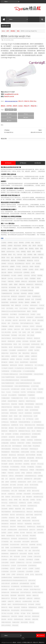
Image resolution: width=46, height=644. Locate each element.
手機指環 (32, 463)
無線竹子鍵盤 (29, 508)
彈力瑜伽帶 (4, 457)
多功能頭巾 (4, 430)
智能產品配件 (22, 484)
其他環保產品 (28, 406)
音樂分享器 (14, 610)
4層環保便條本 (34, 299)
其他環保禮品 (37, 406)
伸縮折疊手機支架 (12, 394)
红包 (33, 293)
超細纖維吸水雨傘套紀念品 (20, 571)
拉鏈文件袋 (12, 472)
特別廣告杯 (12, 511)
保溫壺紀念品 (12, 403)
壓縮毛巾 (39, 424)
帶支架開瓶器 (36, 439)
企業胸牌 (4, 394)
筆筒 (11, 535)
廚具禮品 (33, 445)
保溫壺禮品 (4, 403)
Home (3, 31)
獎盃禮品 (22, 511)
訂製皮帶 (12, 556)
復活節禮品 (27, 457)
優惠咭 (29, 305)
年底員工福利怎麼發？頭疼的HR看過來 (12, 182)
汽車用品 (9, 499)
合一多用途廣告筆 (36, 415)
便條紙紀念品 (30, 278)
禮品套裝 (37, 260)
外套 (3, 427)
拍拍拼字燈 (20, 472)
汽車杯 (3, 499)
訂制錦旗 (30, 550)
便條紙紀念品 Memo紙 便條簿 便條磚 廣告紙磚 (13, 305)
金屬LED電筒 (22, 592)
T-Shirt (18, 245)
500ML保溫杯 (37, 377)
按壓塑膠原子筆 (28, 472)
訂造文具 (12, 562)
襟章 (11, 550)
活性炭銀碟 (4, 502)
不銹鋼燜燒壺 (31, 388)
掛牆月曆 (28, 323)
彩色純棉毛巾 (22, 290)
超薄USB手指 (32, 574)
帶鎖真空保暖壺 (15, 445)
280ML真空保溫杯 (38, 368)
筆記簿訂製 (40, 275)
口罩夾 (37, 412)
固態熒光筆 (4, 424)
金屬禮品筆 (34, 350)
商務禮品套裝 (40, 418)
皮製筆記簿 (40, 523)
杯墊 (3, 490)
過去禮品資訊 (38, 156)
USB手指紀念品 (31, 385)
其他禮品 (33, 308)
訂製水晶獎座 (5, 556)
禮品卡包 (19, 529)
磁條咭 (39, 335)
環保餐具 (4, 257)
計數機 (3, 568)
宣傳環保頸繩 (38, 433)
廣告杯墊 (15, 451)
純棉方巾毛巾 (24, 538)
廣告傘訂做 (30, 254)
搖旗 (3, 475)
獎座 (17, 511)
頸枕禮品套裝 (36, 610)
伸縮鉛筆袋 (14, 397)
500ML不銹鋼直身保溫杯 (8, 377)
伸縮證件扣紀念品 (31, 394)
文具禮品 (15, 242)
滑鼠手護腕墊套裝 (6, 505)
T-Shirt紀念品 (16, 385)
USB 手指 (23, 385)
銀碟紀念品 (19, 353)
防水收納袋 (31, 598)
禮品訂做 (40, 239)
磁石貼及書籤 (32, 275)
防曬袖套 (11, 356)
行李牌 (37, 281)
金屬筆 (11, 278)
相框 (35, 526)
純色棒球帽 (32, 538)
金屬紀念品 (18, 595)
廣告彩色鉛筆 (21, 448)
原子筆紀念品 (30, 412)
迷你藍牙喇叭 (5, 296)
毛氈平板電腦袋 (6, 329)
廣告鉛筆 (27, 454)
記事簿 (13, 568)
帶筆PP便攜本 (25, 442)
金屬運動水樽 (5, 353)
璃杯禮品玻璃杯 (27, 514)
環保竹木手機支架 (6, 332)
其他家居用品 (5, 308)
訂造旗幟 (19, 562)
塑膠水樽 (22, 311)
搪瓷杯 (7, 475)
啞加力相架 (4, 421)
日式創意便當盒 (6, 484)
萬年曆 (11, 341)
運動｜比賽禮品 (6, 350)
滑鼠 (24, 502)
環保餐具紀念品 (31, 520)
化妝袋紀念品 (17, 412)
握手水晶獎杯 (35, 323)
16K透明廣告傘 (5, 365)
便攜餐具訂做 (40, 302)
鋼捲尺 (9, 598)
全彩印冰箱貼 (5, 406)
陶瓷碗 (11, 601)
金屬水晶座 (30, 592)
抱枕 (3, 472)
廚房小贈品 (40, 445)
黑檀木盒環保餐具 (6, 619)
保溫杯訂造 (20, 403)
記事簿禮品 (27, 266)
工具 (3, 314)
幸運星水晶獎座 (25, 445)
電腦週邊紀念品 (6, 610)
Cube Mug (10, 272)
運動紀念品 (34, 347)
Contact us (41, 629)
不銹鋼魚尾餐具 (6, 391)
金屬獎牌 (4, 595)
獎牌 (41, 242)
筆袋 (20, 338)
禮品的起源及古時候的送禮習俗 (10, 196)
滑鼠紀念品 (30, 505)
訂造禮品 (4, 236)
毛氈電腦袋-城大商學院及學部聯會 (11, 210)
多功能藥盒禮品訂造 (25, 427)
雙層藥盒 (41, 601)
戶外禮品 (18, 260)
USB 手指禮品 (10, 302)
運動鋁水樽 (12, 284)
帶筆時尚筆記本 (34, 442)
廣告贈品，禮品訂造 (7, 454)
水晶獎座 (21, 242)
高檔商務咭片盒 (29, 359)
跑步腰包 (37, 344)
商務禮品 (23, 245)
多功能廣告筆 (30, 311)
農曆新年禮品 (5, 347)
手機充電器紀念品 (13, 463)
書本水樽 (4, 487)
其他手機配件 (13, 308)
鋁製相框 (4, 598)
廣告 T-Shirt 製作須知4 (8, 217)
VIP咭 (16, 302)
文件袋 (29, 290)
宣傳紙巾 (20, 269)
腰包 (30, 544)
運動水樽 (4, 272)
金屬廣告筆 (14, 350)
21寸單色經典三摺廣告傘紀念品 (10, 368)
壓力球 (33, 424)
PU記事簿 (41, 383)
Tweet (5, 114)
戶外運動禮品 (31, 460)
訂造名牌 (13, 559)
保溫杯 (37, 242)
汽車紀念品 (16, 499)
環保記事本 (13, 520)
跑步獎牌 (33, 577)
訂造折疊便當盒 (32, 559)
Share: (3, 385)
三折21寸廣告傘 (23, 302)
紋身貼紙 (28, 293)
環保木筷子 (20, 517)
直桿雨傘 (16, 526)
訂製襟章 (32, 341)
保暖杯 (23, 400)
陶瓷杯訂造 (4, 601)
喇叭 (17, 311)
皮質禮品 (4, 526)
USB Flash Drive (11, 245)
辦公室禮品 (18, 251)
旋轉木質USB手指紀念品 (30, 481)
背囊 (33, 281)
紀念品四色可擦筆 (15, 538)
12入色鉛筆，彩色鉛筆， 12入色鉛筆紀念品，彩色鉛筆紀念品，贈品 (19, 362)
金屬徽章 (12, 260)
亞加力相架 (16, 287)
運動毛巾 (4, 263)
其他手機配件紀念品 (24, 308)
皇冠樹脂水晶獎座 (12, 523)
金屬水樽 (21, 350)
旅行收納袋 (20, 478)
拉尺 (7, 472)
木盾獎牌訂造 (11, 487)
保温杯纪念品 (29, 400)
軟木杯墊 (36, 580)
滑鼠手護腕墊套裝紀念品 (19, 505)
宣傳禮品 (10, 236)
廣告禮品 (21, 236)
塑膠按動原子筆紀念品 (24, 424)
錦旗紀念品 (34, 353)
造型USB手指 (35, 251)
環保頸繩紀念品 (21, 520)
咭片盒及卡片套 (6, 290)
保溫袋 (27, 403)
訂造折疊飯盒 (5, 562)
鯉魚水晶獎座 (24, 616)
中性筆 (26, 391)
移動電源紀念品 (6, 532)
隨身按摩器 (17, 601)
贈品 (18, 31)
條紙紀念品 (4, 493)
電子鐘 (29, 607)
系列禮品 (38, 257)
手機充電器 (11, 275)
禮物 (26, 242)
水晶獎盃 (4, 293)
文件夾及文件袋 (18, 266)
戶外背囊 (23, 460)
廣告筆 (34, 239)
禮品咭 (15, 338)
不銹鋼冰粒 (32, 302)
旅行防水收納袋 (34, 478)
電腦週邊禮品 (5, 359)
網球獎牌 (4, 544)
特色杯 (15, 293)
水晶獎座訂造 (22, 496)
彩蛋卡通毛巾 (19, 457)
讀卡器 (32, 568)
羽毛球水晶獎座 (12, 544)
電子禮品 (17, 607)
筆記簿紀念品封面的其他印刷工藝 (11, 161)
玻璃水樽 (34, 511)
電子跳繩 (23, 607)
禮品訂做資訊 (17, 239)
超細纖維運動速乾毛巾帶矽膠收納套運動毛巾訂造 (14, 574)
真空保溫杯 (25, 335)
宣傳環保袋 (30, 433)
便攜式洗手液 (39, 397)
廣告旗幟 (39, 448)
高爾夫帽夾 (28, 613)
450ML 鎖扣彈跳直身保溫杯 (28, 374)
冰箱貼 (38, 308)
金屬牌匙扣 (37, 592)
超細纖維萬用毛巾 (22, 344)
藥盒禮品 (31, 547)
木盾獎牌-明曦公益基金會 (8, 168)
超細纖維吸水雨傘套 (7, 571)
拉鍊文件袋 (17, 323)
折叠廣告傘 (29, 466)
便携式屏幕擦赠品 (29, 397)
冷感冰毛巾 (41, 248)
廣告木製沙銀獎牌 (6, 451)
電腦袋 (16, 278)
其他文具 (21, 406)
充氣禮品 (34, 305)
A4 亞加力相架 (35, 380)
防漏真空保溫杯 (6, 299)
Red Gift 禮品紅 (27, 641)
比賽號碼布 (38, 326)
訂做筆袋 (24, 550)
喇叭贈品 (11, 421)
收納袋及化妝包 (22, 475)
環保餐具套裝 (11, 335)
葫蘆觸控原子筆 (14, 547)
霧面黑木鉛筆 (13, 359)
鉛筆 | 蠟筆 (36, 595)
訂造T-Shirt (29, 556)
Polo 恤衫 (14, 269)
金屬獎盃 (27, 350)
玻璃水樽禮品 (5, 514)
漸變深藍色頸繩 (38, 505)
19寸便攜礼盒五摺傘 (16, 365)
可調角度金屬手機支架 (24, 415)
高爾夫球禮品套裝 (6, 616)
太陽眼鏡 (27, 430)
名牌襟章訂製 (15, 418)
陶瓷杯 (3, 245)
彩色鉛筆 (11, 457)
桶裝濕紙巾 (29, 490)
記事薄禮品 (4, 284)
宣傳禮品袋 (13, 436)
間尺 (38, 296)
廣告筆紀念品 (39, 451)
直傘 (19, 281)
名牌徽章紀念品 (6, 418)
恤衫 (12, 251)
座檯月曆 (15, 314)
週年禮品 (21, 296)
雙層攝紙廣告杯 (33, 601)
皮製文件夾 (32, 523)
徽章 (9, 317)
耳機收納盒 (20, 544)
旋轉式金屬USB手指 (7, 481)
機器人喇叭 (26, 493)
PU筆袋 (35, 383)
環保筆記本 (30, 332)
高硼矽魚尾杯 (16, 616)
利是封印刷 (4, 281)
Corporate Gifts (6, 383)
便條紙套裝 (16, 400)
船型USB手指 (36, 544)
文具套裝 (40, 475)
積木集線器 (14, 532)
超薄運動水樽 (15, 577)
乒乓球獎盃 (32, 391)
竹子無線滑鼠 (5, 535)
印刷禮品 (4, 311)
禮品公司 (27, 106)
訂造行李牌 (13, 565)
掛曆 (22, 323)
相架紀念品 (29, 526)
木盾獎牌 (25, 263)
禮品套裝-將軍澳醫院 (7, 224)
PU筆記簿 (42, 299)
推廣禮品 (4, 239)
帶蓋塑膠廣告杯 (6, 445)
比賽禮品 (33, 493)
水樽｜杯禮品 (22, 329)
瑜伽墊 (19, 514)
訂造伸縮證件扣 (37, 556)
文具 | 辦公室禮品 (6, 326)
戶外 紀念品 (40, 457)
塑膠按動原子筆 (13, 424)
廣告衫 (10, 248)
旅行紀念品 (18, 263)
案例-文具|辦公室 (16, 490)
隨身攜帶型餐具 (24, 356)
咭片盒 (21, 418)
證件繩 (27, 568)
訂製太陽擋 (21, 553)
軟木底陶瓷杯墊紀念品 (27, 580)
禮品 (30, 239)
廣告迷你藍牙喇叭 (18, 454)
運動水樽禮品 (26, 347)
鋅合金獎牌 (27, 353)
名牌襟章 (37, 287)
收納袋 (42, 323)
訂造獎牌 (31, 562)
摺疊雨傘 (10, 266)
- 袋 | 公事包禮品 (39, 359)
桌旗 (24, 490)
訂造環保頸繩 (5, 565)
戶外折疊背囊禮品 (15, 460)
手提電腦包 (38, 460)
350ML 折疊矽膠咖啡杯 (22, 371)
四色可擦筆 (30, 421)
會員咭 (24, 326)
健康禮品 (31, 287)
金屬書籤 (33, 296)
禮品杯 (29, 245)
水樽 (8, 31)
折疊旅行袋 (4, 469)
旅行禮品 (15, 326)
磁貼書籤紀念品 (11, 529)
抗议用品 (17, 466)
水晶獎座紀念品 (36, 290)
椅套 (20, 493)
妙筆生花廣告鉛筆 (6, 433)
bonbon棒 (4, 388)
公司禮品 (28, 236)
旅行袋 (27, 478)
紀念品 (21, 106)
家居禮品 (30, 248)
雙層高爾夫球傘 (6, 604)
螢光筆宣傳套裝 (18, 341)
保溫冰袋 (37, 400)
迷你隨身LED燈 (5, 586)
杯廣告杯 (8, 490)
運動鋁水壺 (35, 589)
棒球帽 (16, 493)
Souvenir (9, 385)
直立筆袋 (22, 526)
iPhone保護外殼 (12, 388)
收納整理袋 (13, 475)
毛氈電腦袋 (14, 329)
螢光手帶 (37, 547)
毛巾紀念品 (4, 496)
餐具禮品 (10, 613)
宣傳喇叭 (23, 433)
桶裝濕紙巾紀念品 (38, 490)
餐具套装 (21, 359)
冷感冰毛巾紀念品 (28, 409)
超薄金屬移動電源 (24, 577)
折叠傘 (23, 466)
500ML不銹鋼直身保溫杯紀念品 (24, 377)
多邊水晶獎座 (20, 430)
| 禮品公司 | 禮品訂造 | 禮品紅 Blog (27, 101)
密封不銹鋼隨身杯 (17, 439)
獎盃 (25, 248)
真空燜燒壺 (41, 526)
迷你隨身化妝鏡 (15, 586)
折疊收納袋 (39, 320)
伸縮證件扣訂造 (6, 397)
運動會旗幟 (13, 589)
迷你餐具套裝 (13, 296)
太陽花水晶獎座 (39, 311)
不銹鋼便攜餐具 (22, 388)
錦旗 (41, 251)
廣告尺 (29, 314)
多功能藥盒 (16, 427)
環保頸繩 (40, 269)
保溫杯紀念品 (38, 278)
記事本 (8, 568)
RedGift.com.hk (9, 97)
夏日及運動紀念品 (20, 257)
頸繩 (12, 299)
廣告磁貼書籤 (31, 451)
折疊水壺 (11, 469)
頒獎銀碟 (21, 610)
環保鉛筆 (4, 335)
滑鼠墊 (9, 293)
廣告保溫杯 (4, 448)
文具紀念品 (27, 269)
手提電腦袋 (4, 463)
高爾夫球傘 (22, 278)
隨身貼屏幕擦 (33, 356)
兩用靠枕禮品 (13, 406)
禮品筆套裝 (25, 529)
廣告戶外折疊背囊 (31, 448)
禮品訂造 (34, 106)
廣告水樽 (4, 266)
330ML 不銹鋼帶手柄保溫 (8, 371)
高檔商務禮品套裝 (19, 613)
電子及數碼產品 (6, 269)
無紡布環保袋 (5, 508)
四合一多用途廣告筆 (20, 421)
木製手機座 (19, 487)
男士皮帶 (4, 523)
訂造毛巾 (25, 562)
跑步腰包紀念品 (6, 580)
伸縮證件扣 (21, 394)
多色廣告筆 (12, 430)
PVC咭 (3, 302)
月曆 (29, 326)
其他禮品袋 (4, 409)
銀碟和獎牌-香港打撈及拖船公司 (10, 189)
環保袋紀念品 (5, 520)
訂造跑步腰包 (21, 565)
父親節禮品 (4, 511)
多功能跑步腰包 (36, 427)
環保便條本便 (5, 517)
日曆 (20, 326)
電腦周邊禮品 (35, 607)
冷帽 (20, 409)
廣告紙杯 (4, 317)
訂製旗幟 (37, 553)
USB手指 (9, 106)
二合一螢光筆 (40, 391)
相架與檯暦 (21, 293)
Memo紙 (29, 383)
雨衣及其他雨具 (15, 604)
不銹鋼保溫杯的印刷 (7, 287)
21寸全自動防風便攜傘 (29, 365)
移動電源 (24, 281)
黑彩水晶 (32, 616)
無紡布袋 (12, 508)
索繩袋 (7, 541)
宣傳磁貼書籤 (5, 436)
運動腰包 (29, 589)
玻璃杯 (28, 511)
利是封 (26, 272)
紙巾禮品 (39, 538)
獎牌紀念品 (24, 275)
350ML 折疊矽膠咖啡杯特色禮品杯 (10, 374)
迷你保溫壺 (4, 583)
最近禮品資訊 (8, 156)
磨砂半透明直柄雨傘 (7, 338)
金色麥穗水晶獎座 (27, 595)
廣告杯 (15, 106)
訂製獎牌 (26, 341)
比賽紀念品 (25, 260)
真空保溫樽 (33, 335)
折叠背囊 (11, 320)
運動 (20, 347)
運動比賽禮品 (21, 589)
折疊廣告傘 (25, 320)
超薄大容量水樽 (6, 577)
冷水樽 (35, 409)
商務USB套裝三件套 (30, 418)
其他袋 (16, 409)
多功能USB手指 (5, 254)
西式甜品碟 (17, 550)
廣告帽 (39, 272)
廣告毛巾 (28, 257)
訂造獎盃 (37, 562)
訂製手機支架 (29, 553)
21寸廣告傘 (25, 299)
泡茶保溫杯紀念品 (32, 499)
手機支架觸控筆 (40, 463)
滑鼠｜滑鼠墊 (31, 329)
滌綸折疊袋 (18, 502)
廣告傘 (3, 106)
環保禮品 (31, 242)
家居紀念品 (14, 290)
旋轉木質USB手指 (18, 481)
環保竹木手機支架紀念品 (19, 332)
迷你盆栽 (26, 583)
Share (14, 114)
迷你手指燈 (19, 583)
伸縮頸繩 (21, 397)
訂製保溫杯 (4, 553)
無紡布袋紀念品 (20, 508)
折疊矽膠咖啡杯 (19, 469)
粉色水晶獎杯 (26, 535)
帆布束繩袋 (8, 314)
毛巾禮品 (39, 493)
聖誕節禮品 (4, 341)
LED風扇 (23, 383)
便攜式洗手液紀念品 (7, 400)
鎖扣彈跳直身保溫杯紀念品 (20, 598)
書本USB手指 (36, 484)
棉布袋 (11, 493)
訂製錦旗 (38, 341)
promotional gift (19, 272)
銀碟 (33, 245)
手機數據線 (4, 320)
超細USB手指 (39, 568)
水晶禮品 (31, 263)
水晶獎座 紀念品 (13, 496)
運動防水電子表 (6, 592)
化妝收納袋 (4, 412)
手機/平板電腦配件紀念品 (27, 317)
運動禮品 (27, 296)
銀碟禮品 (12, 353)
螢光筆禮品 (4, 278)
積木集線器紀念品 (23, 532)
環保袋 (31, 260)
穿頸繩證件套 (33, 532)
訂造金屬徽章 (12, 344)
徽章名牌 (33, 457)
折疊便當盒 (18, 320)
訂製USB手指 (37, 550)
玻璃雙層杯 (13, 514)
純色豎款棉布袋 (35, 338)
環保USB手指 (36, 514)
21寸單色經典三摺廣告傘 (27, 284)
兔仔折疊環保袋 (34, 403)
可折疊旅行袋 (11, 311)
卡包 (24, 412)
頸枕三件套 (28, 610)
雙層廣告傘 (24, 601)
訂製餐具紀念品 (20, 556)
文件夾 (34, 475)
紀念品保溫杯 (5, 538)
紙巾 (29, 281)
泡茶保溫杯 (23, 499)
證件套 (37, 263)
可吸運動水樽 (13, 415)
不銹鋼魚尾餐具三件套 (17, 391)
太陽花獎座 (34, 430)
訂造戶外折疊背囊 (22, 559)
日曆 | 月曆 (14, 484)
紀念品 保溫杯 (26, 338)
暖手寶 (29, 484)
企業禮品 (10, 239)
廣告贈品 (13, 31)
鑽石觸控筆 (4, 356)
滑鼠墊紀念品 (30, 502)
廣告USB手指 (22, 314)
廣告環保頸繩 (22, 451)
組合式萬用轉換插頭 (16, 541)
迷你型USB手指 (26, 251)
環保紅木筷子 (37, 517)
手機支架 (37, 317)
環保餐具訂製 (40, 520)
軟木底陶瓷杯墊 (15, 580)
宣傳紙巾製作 (21, 436)
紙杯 (42, 338)
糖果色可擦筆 (34, 535)
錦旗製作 (4, 175)
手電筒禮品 (11, 466)
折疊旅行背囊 (37, 466)
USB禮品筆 (39, 385)
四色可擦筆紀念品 (39, 421)
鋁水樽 (33, 266)
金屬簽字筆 (11, 595)
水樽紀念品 (36, 496)
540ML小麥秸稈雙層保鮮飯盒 (22, 380)
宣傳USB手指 (16, 433)
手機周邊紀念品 (24, 463)
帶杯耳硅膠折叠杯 (6, 442)
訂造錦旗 (37, 565)
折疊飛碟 (40, 469)
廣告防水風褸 (34, 454)
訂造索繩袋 (4, 344)
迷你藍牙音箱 (13, 347)
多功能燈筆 (8, 427)
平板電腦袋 (33, 272)
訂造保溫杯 (38, 293)
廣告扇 (34, 314)
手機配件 (4, 466)
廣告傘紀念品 (12, 448)
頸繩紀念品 (18, 299)
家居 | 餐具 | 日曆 (6, 439)
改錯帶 (29, 475)
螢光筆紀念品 (5, 550)
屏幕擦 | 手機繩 (27, 439)
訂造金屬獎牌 (29, 565)
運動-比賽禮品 (5, 589)
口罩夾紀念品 (5, 415)
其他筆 (11, 409)
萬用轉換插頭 (5, 547)
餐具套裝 (4, 613)
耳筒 (26, 544)
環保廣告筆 (13, 517)
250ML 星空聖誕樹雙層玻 (26, 368)
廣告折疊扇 (40, 314)
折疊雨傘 (10, 323)
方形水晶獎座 (5, 478)
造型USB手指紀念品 (26, 586)
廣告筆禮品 (11, 263)
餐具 (17, 284)
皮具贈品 (19, 335)
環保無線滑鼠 (28, 517)
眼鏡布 (3, 529)
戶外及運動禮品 (21, 254)
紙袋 (3, 541)
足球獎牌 (31, 344)
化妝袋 (11, 412)
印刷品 (42, 263)
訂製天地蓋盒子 (13, 553)
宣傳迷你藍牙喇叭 (37, 436)
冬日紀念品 (11, 257)
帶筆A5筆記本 (16, 442)
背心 (14, 248)
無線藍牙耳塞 (38, 508)
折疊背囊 (4, 323)
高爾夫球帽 (35, 613)
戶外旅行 (4, 275)
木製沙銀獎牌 (27, 487)
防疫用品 (38, 598)
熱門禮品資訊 (23, 156)
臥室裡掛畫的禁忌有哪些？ (9, 203)
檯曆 (33, 326)
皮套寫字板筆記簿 (23, 523)
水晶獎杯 (30, 496)
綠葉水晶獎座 (34, 541)
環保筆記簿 (37, 332)
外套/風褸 (4, 248)
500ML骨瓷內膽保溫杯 (7, 380)
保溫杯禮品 (24, 287)
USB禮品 (38, 245)
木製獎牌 (17, 275)
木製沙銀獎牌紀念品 (37, 487)
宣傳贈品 (28, 436)
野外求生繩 (14, 592)
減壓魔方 (11, 502)
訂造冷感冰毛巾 (6, 559)
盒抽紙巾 (10, 526)
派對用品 (34, 269)
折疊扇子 (32, 320)
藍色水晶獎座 (23, 547)
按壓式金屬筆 (37, 472)
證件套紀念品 (20, 568)
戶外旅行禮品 (15, 317)
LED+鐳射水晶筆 (15, 383)
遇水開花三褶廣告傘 (37, 586)
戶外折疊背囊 (5, 460)
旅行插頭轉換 (12, 281)
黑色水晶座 (15, 619)
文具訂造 (37, 254)
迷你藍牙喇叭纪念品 (35, 583)
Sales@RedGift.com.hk (11, 94)
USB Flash (20, 248)
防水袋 (17, 356)
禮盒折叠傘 (33, 529)
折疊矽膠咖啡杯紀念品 (31, 469)
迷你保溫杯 (12, 583)
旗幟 (35, 248)
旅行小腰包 (13, 478)
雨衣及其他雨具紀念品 (27, 604)
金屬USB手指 (5, 260)
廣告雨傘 (13, 254)
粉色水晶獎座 (17, 535)
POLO (8, 251)
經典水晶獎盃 (26, 541)
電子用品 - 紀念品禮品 (7, 607)
